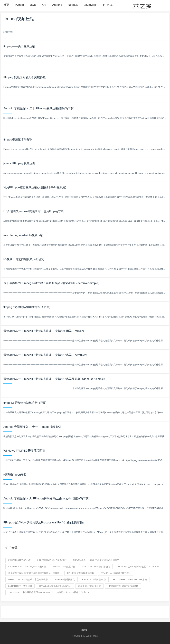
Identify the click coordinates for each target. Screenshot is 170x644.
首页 (6, 5)
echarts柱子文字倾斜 (20, 586)
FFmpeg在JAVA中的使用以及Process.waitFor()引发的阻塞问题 (44, 523)
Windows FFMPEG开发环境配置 (24, 451)
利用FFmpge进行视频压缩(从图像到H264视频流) (35, 187)
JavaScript (91, 5)
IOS (44, 5)
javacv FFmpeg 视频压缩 (19, 163)
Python (19, 5)
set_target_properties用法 (130, 579)
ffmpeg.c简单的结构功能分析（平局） (28, 307)
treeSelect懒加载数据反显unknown (29, 592)
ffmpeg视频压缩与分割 (18, 140)
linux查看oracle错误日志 (52, 560)
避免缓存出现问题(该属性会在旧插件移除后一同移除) (34, 573)
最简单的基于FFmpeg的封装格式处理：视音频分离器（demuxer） (46, 355)
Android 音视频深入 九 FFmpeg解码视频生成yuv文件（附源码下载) (46, 499)
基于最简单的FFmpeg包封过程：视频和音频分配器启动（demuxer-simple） (52, 283)
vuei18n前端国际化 (65, 579)
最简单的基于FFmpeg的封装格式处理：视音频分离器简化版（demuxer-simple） (55, 379)
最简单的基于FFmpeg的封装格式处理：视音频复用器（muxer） (45, 331)
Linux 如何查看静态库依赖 (81, 573)
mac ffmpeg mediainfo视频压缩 (23, 235)
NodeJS (73, 5)
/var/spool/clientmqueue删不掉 (27, 567)
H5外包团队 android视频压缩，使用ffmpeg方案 (34, 211)
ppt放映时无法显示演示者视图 (123, 586)
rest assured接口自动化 (96, 567)
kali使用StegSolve (19, 560)
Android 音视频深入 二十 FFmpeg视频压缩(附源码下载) (39, 108)
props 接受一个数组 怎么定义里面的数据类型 (96, 560)
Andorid (57, 5)
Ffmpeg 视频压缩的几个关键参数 (25, 77)
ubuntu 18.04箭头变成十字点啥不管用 (28, 579)
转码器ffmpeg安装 (15, 475)
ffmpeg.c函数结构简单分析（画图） (26, 403)
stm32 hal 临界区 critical (116, 573)
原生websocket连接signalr (55, 586)
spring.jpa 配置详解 (64, 567)
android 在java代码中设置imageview (138, 567)
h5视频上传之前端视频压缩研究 (24, 259)
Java (33, 5)
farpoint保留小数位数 (94, 579)
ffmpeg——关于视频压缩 (19, 46)
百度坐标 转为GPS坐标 (89, 586)
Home (84, 630)
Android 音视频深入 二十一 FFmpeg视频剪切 (32, 427)
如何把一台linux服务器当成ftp (73, 592)
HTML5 (108, 5)
